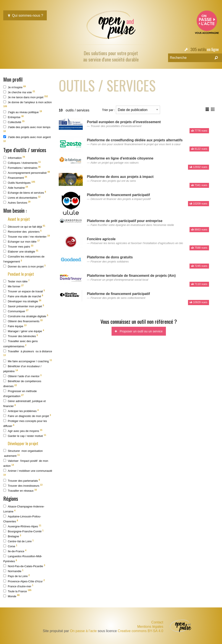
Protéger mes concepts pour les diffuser (25, 423)
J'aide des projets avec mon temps (27, 129)
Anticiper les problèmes (21, 411)
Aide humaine (16, 188)
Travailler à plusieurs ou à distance (28, 353)
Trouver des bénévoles (21, 336)
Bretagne (12, 536)
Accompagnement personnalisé (27, 173)
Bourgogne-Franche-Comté (23, 531)
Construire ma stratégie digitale (26, 316)
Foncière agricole (101, 239)
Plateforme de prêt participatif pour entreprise (125, 221)
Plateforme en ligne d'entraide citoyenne (120, 158)
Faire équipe (15, 326)
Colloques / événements (22, 163)
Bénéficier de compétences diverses (22, 384)
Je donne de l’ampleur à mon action (28, 104)
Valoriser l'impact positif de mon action (26, 463)
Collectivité (14, 122)
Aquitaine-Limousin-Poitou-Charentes (22, 519)
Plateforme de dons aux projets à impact (120, 177)
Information (14, 158)
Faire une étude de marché (23, 296)
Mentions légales (150, 627)
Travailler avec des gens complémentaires (20, 344)
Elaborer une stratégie (21, 251)
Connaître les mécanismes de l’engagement (24, 259)
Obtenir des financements (23, 321)
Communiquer (16, 311)
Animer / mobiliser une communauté (28, 473)
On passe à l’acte (83, 631)
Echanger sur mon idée (21, 241)
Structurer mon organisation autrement (23, 453)
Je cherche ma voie (19, 92)
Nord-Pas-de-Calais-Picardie (24, 566)
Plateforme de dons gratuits (110, 257)
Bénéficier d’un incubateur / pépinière (22, 369)
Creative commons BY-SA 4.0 (141, 631)
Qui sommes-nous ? (25, 15)
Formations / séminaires (22, 168)
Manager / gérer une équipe (24, 331)
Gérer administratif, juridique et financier (24, 403)
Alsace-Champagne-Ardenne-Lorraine (24, 509)
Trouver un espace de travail (24, 291)
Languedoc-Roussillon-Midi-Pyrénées (23, 559)
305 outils (198, 49)
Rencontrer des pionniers (22, 231)
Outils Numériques (19, 183)
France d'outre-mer (18, 586)
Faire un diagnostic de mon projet (27, 416)
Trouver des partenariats (22, 481)
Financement (15, 178)
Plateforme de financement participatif (118, 195)
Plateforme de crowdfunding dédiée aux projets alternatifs (135, 140)
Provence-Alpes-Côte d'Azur (24, 581)
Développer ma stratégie (22, 301)
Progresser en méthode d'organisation (20, 394)
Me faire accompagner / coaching (28, 361)
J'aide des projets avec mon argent (27, 139)
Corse (10, 546)
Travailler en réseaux (20, 490)
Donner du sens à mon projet (24, 266)
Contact (157, 622)
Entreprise (13, 117)
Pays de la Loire (16, 576)
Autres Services (17, 202)
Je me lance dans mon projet (26, 97)
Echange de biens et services (25, 192)
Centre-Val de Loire (18, 541)
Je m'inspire (15, 87)
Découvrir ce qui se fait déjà (24, 226)
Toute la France (17, 591)
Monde (11, 596)
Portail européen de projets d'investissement (124, 122)
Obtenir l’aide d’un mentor (22, 376)
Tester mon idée (16, 281)
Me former (13, 286)
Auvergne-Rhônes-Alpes (22, 526)
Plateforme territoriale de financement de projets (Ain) (131, 276)
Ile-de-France (15, 551)
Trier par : (131, 110)
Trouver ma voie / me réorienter (27, 236)
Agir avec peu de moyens (23, 431)
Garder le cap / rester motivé (25, 436)
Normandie (13, 571)
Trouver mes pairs (18, 246)
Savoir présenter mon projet (24, 306)
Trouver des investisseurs (23, 485)
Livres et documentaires (22, 197)
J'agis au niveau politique (23, 112)
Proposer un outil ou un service (139, 331)
